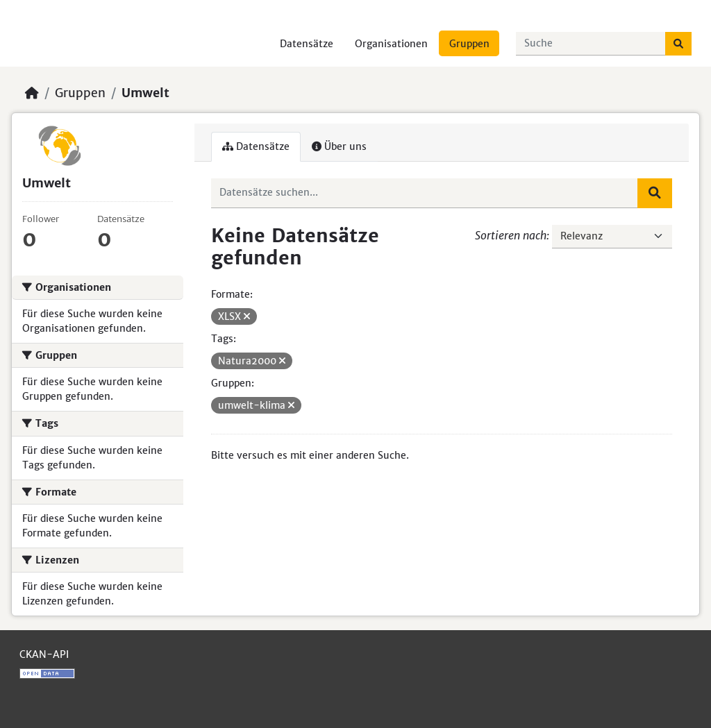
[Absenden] (678, 44)
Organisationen (391, 44)
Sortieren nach (511, 235)
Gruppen (469, 44)
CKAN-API (44, 654)
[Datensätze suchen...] (591, 44)
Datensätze (307, 44)
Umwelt (145, 93)
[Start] (32, 93)
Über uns (339, 146)
